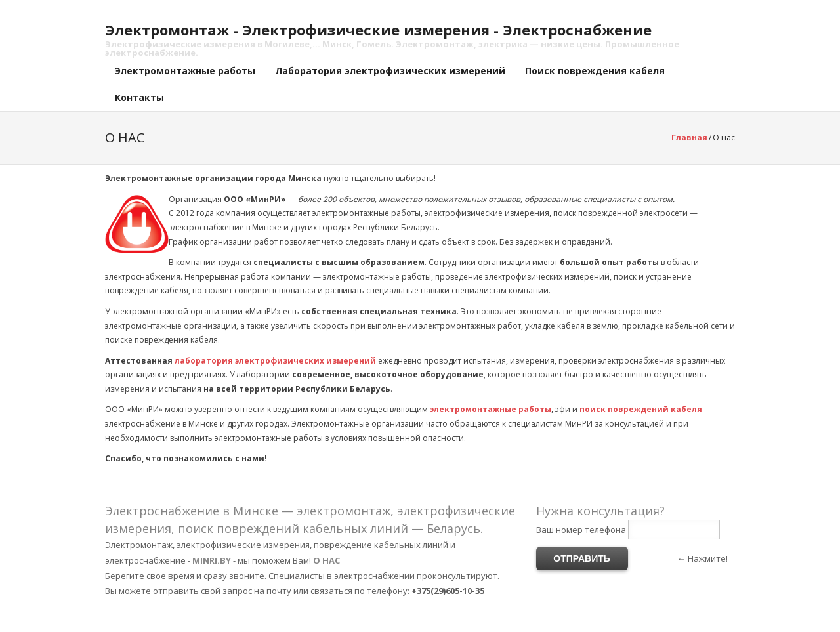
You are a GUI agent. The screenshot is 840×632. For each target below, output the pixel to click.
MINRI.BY (212, 560)
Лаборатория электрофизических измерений (390, 71)
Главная (689, 137)
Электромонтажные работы (185, 71)
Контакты (139, 97)
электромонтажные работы (491, 409)
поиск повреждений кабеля (641, 409)
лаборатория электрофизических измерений (275, 361)
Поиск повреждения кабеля (595, 71)
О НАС (326, 560)
